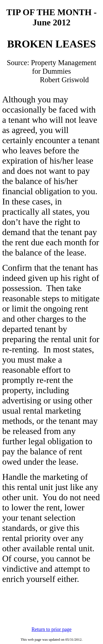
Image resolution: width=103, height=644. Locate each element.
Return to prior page (51, 629)
